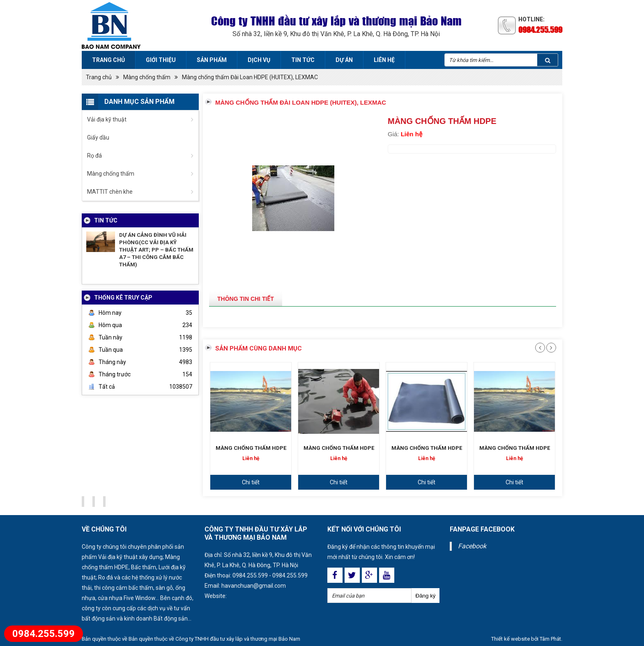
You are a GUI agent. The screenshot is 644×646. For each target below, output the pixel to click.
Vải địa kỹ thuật (107, 119)
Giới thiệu (161, 60)
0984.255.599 (540, 30)
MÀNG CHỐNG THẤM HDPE (251, 448)
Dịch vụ (259, 60)
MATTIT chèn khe (110, 192)
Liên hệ (384, 60)
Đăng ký (426, 596)
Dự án (344, 60)
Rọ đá (94, 156)
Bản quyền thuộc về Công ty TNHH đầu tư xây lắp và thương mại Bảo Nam (214, 639)
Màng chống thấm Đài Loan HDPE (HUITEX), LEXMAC (250, 77)
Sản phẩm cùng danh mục (259, 348)
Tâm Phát (550, 639)
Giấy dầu (98, 137)
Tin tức (303, 60)
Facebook (472, 546)
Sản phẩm (212, 60)
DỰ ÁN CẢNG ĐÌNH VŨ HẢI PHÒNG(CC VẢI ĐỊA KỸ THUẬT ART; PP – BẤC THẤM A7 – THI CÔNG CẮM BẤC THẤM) (156, 250)
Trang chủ (108, 60)
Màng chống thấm (147, 77)
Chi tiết (251, 482)
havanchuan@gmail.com (254, 586)
